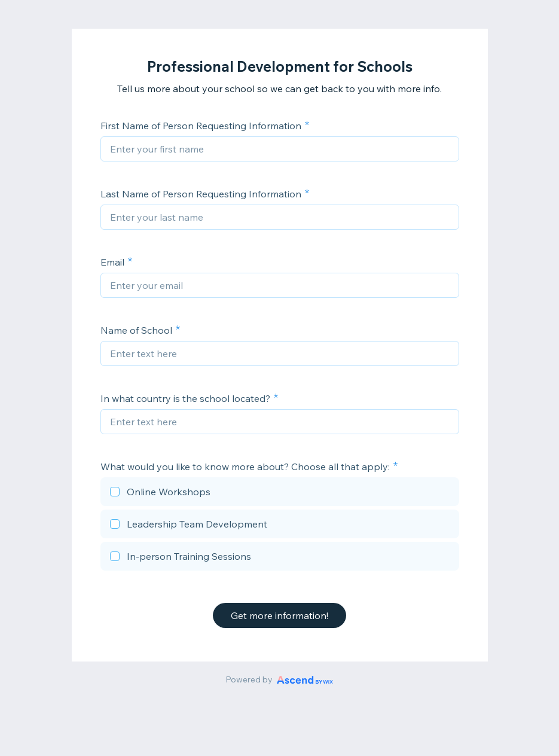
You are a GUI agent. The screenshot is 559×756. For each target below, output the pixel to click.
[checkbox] (280, 493)
